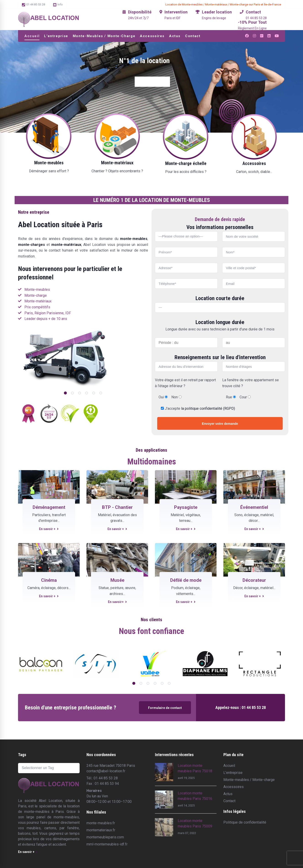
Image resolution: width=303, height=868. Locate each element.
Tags (22, 755)
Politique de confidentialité (245, 822)
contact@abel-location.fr (106, 771)
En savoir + (49, 529)
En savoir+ (117, 602)
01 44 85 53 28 (33, 5)
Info (58, 5)
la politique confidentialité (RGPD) (208, 408)
